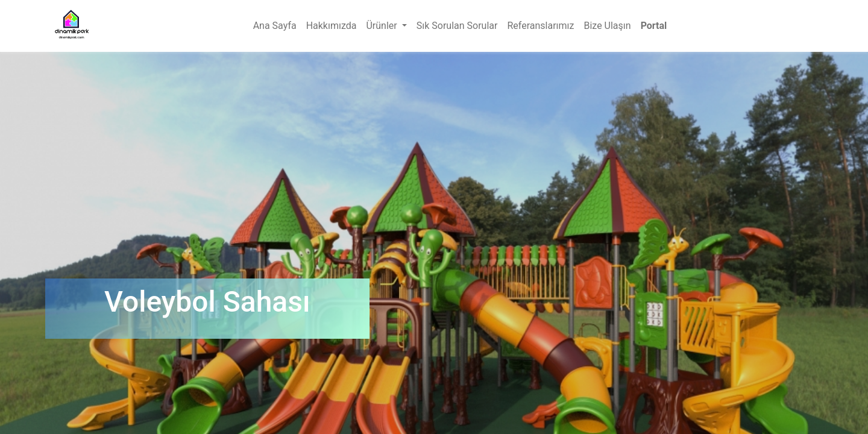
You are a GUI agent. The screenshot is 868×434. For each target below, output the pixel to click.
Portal (654, 26)
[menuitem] (275, 26)
